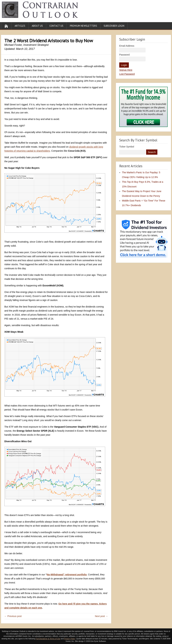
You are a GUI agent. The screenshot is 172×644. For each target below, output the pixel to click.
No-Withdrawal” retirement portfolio (67, 575)
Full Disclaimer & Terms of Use (48, 639)
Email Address (127, 46)
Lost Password (127, 74)
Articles (20, 26)
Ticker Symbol (127, 147)
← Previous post (13, 616)
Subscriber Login (114, 26)
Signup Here (126, 70)
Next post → (101, 616)
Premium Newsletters (83, 26)
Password (124, 55)
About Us (37, 26)
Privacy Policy (70, 639)
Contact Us (56, 26)
